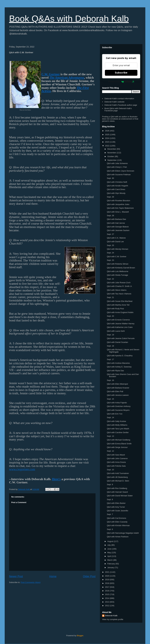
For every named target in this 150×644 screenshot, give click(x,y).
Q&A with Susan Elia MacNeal (120, 301)
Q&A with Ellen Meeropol (117, 384)
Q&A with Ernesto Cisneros (118, 320)
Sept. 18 (110, 346)
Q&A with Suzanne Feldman (119, 175)
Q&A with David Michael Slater (120, 496)
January (111, 568)
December (112, 149)
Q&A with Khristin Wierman (118, 525)
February (111, 564)
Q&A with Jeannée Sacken (118, 230)
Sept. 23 (110, 260)
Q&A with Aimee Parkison (118, 537)
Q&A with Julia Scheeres (117, 163)
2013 (107, 602)
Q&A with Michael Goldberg (118, 440)
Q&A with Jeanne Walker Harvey (121, 324)
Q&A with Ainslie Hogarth (117, 186)
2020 (107, 576)
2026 (107, 131)
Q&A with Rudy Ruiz (115, 309)
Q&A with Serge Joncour (117, 447)
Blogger (80, 636)
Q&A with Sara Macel (116, 455)
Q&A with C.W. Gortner (117, 257)
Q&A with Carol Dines (116, 189)
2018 (107, 583)
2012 (107, 606)
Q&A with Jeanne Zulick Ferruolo (121, 338)
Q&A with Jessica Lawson (118, 395)
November (112, 153)
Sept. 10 (110, 470)
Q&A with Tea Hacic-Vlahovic (119, 294)
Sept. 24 (110, 253)
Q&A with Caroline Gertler (118, 432)
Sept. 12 (110, 451)
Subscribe (121, 73)
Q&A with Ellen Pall (115, 391)
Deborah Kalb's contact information (119, 99)
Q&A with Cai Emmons (116, 518)
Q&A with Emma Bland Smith (119, 444)
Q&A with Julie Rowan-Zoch (119, 283)
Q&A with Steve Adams (117, 290)
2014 (107, 598)
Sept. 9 (110, 484)
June (110, 549)
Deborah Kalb (111, 616)
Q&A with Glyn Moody (116, 193)
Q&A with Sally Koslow (116, 421)
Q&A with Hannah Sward (117, 492)
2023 (107, 142)
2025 (107, 135)
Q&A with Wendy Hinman (117, 249)
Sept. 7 (110, 514)
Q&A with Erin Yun (115, 414)
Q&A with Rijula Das (115, 371)
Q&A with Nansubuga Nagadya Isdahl (123, 533)
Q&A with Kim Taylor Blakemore (120, 208)
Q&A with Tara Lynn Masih (118, 429)
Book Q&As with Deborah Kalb (69, 19)
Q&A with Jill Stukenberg (117, 477)
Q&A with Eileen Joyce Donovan (120, 171)
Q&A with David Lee (115, 242)
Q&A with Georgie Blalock (118, 227)
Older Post (89, 576)
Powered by (121, 82)
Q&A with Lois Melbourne (117, 271)
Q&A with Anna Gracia (116, 462)
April (110, 556)
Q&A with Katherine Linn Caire (120, 327)
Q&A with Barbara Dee (116, 219)
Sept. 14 (110, 417)
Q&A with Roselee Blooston (118, 201)
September (112, 160)
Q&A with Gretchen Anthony (119, 406)
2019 (107, 580)
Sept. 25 (110, 245)
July (109, 545)
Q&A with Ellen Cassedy (117, 522)
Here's (56, 479)
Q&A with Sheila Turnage (117, 275)
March (110, 560)
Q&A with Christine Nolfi (117, 182)
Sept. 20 (110, 316)
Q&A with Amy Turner (116, 507)
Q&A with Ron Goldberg (117, 488)
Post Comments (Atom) (31, 582)
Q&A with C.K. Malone (116, 238)
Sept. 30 (110, 178)
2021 (107, 572)
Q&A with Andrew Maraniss (118, 363)
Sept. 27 (110, 234)
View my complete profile (113, 619)
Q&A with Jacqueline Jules (118, 204)
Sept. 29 (110, 197)
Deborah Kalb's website (114, 102)
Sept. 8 (110, 499)
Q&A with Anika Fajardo (117, 403)
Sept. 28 (110, 216)
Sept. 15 (110, 399)
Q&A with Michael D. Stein (118, 481)
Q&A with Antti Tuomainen (118, 473)
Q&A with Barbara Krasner (118, 388)
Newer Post (16, 576)
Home (53, 576)
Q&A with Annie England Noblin (120, 312)
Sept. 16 (110, 380)
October (111, 156)
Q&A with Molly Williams (117, 425)
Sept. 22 (110, 279)
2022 (107, 146)
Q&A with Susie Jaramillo (117, 511)
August (111, 541)
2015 (107, 594)
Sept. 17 (110, 359)
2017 (107, 587)
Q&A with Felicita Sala (116, 466)
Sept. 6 (110, 529)
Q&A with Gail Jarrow (116, 223)
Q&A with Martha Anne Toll (118, 305)
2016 (107, 591)
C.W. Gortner (51, 74)
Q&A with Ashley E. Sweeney (119, 367)
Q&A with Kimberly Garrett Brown (121, 268)
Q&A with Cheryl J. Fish (117, 167)
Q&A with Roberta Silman (118, 264)
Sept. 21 (110, 297)
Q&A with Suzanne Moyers (118, 410)
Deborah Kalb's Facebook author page (121, 105)
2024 (107, 138)
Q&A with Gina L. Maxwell (118, 212)
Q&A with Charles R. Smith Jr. (119, 286)
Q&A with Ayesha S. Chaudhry (120, 356)
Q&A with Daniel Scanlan (117, 342)
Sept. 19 (110, 335)
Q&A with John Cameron (117, 458)
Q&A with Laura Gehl (116, 331)
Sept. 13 (110, 436)
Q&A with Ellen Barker (116, 503)
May (109, 553)
